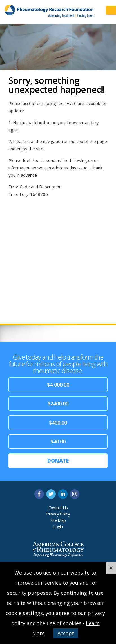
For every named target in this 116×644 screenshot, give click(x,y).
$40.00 (58, 441)
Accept (66, 633)
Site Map (58, 520)
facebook (39, 494)
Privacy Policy (58, 514)
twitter (51, 494)
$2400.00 (58, 403)
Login (58, 526)
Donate (58, 461)
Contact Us (58, 508)
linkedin (63, 494)
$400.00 (58, 423)
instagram (75, 494)
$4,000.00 (58, 385)
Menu (111, 10)
